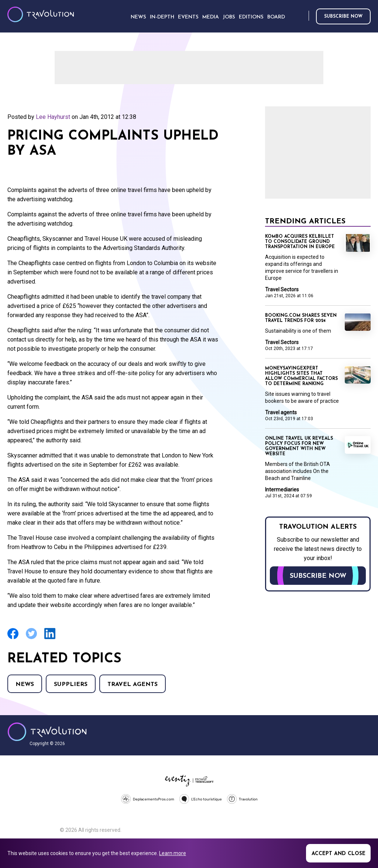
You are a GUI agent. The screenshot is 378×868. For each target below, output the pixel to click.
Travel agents (133, 685)
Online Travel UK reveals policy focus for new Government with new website (299, 446)
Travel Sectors (282, 289)
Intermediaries (282, 490)
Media (211, 17)
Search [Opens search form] (302, 16)
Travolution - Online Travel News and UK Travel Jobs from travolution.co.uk (47, 732)
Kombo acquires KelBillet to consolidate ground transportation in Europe (300, 242)
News (25, 685)
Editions (251, 17)
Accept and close (339, 854)
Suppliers (71, 685)
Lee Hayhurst (53, 117)
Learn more (173, 853)
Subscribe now (343, 17)
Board (276, 17)
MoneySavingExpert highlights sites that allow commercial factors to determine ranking (301, 376)
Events (188, 17)
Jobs (229, 17)
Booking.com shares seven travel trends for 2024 (301, 318)
